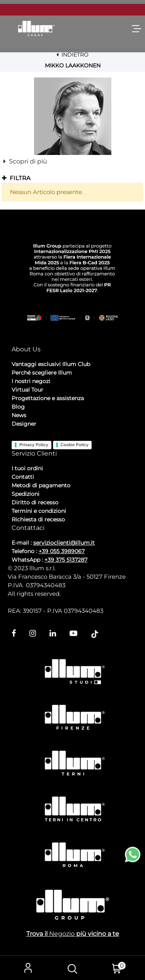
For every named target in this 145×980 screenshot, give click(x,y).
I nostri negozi (31, 381)
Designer (24, 424)
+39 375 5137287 (66, 560)
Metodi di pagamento (41, 485)
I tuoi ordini (27, 468)
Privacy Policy (34, 445)
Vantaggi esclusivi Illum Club (51, 364)
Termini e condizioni (39, 511)
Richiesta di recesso (38, 519)
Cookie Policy (75, 445)
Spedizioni (26, 494)
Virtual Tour (27, 390)
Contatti (23, 477)
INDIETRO (72, 55)
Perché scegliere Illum (42, 373)
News (19, 415)
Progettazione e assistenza (48, 398)
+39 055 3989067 (62, 551)
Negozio (62, 934)
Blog (18, 407)
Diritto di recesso (35, 502)
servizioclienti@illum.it (64, 543)
